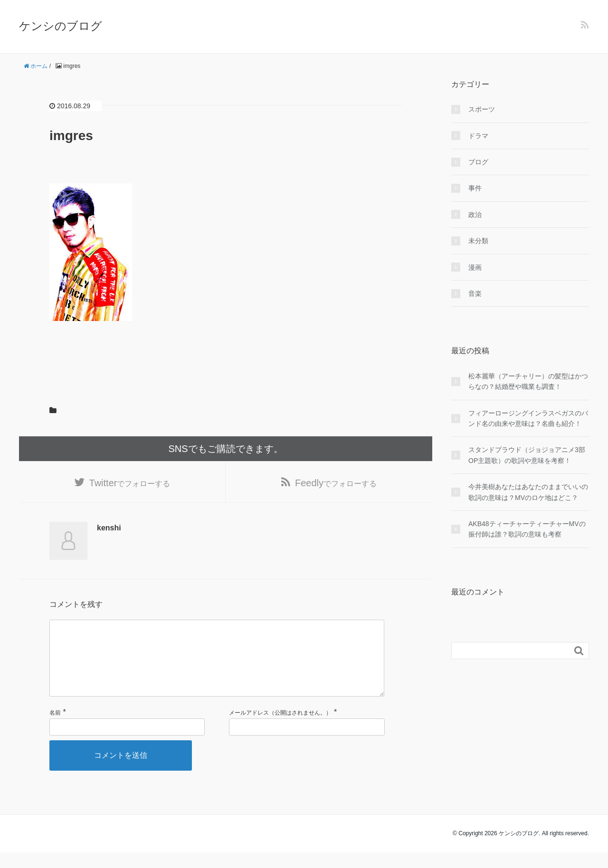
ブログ (478, 162)
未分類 (478, 241)
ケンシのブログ (61, 26)
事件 (475, 188)
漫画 (475, 267)
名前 (55, 728)
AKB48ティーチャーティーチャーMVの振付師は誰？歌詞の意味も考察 (527, 529)
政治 (475, 215)
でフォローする (130, 483)
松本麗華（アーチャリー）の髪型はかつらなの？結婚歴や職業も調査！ (528, 381)
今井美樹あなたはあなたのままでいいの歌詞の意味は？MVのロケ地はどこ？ (528, 492)
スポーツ (482, 109)
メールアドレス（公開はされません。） (280, 728)
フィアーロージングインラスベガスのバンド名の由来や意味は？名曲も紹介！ (528, 418)
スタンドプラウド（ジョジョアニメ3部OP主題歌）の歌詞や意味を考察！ (527, 455)
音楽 (475, 293)
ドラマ (478, 136)
